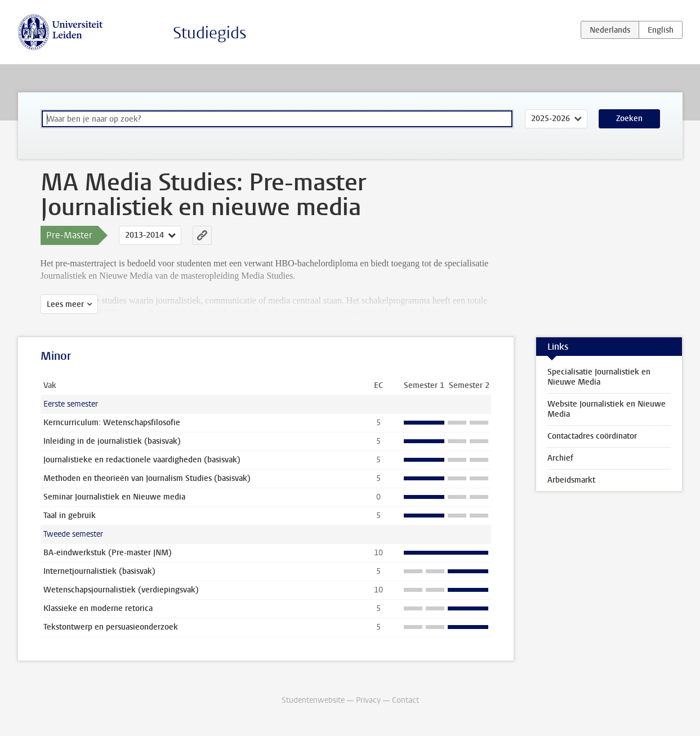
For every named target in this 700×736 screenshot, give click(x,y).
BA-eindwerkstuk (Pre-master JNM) (108, 553)
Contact (405, 700)
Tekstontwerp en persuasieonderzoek (111, 627)
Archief (560, 458)
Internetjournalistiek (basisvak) (99, 571)
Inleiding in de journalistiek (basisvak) (112, 441)
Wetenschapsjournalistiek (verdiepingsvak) (121, 590)
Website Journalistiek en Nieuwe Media (607, 409)
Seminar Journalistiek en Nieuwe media (114, 497)
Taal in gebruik (70, 516)
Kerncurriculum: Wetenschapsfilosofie (112, 423)
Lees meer (65, 304)
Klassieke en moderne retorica (98, 608)
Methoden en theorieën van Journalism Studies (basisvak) (147, 478)
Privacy (368, 700)
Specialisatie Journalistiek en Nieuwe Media (599, 377)
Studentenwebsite (313, 700)
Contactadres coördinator (592, 436)
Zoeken (629, 119)
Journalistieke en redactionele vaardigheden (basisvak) (142, 460)
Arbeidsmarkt (571, 480)
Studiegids (210, 33)
